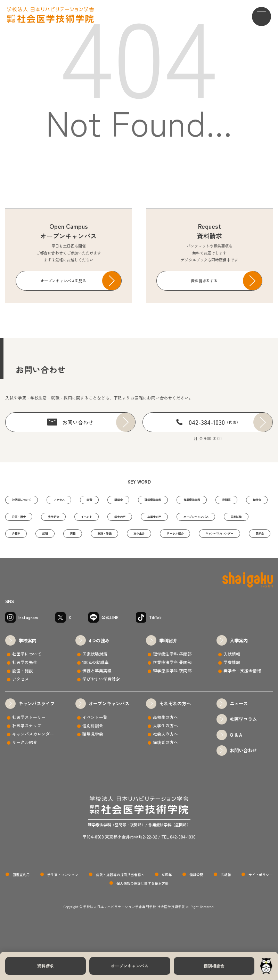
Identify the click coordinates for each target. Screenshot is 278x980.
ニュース (239, 729)
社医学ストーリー (29, 742)
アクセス (75, 501)
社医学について (28, 501)
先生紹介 (144, 520)
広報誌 (226, 900)
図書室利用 (21, 900)
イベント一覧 (95, 742)
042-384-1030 (214, 422)
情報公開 (196, 900)
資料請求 (46, 966)
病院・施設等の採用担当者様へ (120, 900)
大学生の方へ (165, 751)
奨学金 (150, 501)
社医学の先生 (25, 688)
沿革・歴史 (100, 520)
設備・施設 (23, 696)
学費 (114, 501)
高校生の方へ (165, 742)
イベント (186, 520)
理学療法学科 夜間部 (172, 696)
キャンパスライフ (36, 729)
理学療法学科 (194, 501)
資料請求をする (204, 281)
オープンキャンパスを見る (63, 281)
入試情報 (232, 679)
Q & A (236, 760)
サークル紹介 (114, 558)
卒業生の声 (24, 539)
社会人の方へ (165, 759)
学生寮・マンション (63, 900)
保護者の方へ (165, 767)
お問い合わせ (78, 422)
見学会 (223, 558)
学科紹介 (168, 666)
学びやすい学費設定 (101, 704)
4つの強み (99, 666)
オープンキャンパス (130, 966)
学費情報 (232, 688)
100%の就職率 (96, 688)
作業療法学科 (244, 501)
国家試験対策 (95, 679)
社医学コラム (243, 745)
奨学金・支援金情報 (242, 696)
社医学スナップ (27, 751)
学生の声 (228, 520)
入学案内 (239, 666)
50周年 (167, 900)
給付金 (58, 520)
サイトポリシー (261, 900)
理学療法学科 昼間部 (172, 679)
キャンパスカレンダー (171, 558)
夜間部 (20, 520)
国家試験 (129, 539)
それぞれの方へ (175, 729)
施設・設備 (24, 558)
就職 (205, 539)
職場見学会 (93, 759)
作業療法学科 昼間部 (172, 688)
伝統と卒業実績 (97, 696)
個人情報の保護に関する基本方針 (142, 909)
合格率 (169, 539)
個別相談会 (214, 966)
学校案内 (27, 666)
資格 (240, 539)
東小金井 (68, 558)
